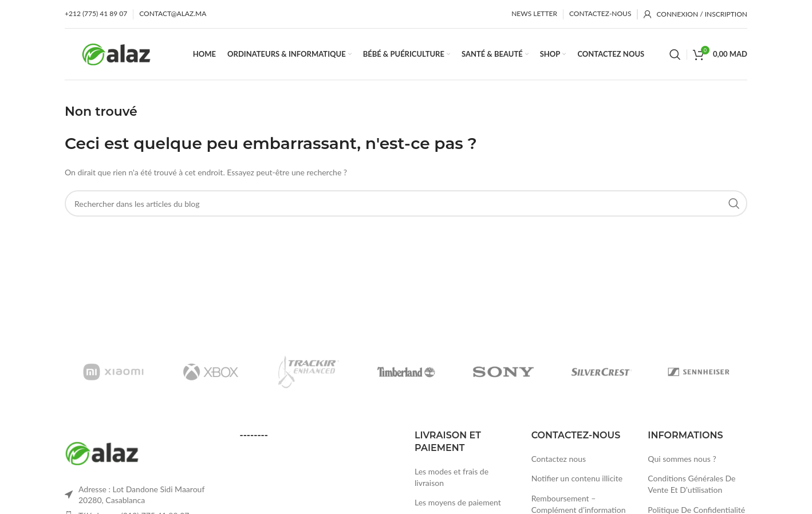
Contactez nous (559, 459)
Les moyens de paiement (458, 502)
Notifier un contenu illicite (577, 478)
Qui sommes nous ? (682, 459)
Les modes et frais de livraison (452, 477)
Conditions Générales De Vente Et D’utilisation (691, 484)
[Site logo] (116, 53)
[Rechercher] (675, 54)
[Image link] (102, 452)
